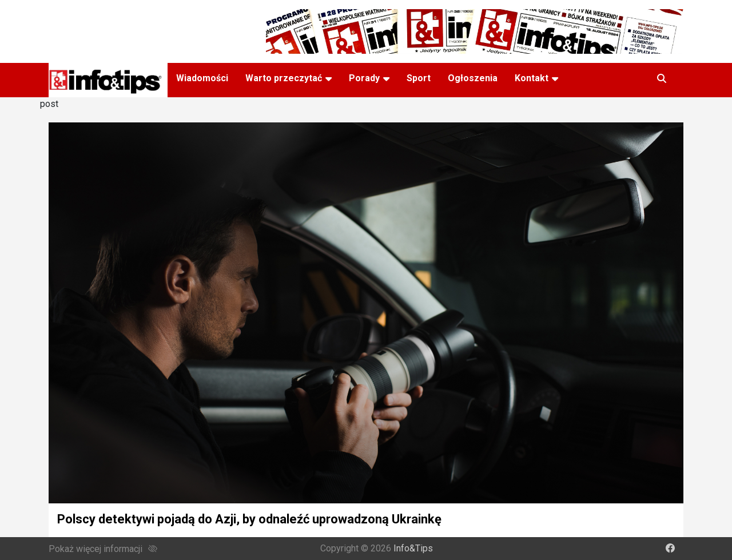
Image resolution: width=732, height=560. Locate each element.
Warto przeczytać (284, 78)
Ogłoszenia (473, 78)
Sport (419, 78)
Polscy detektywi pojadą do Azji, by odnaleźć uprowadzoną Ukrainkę (249, 519)
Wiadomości (202, 78)
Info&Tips (413, 548)
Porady (364, 78)
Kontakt (532, 78)
